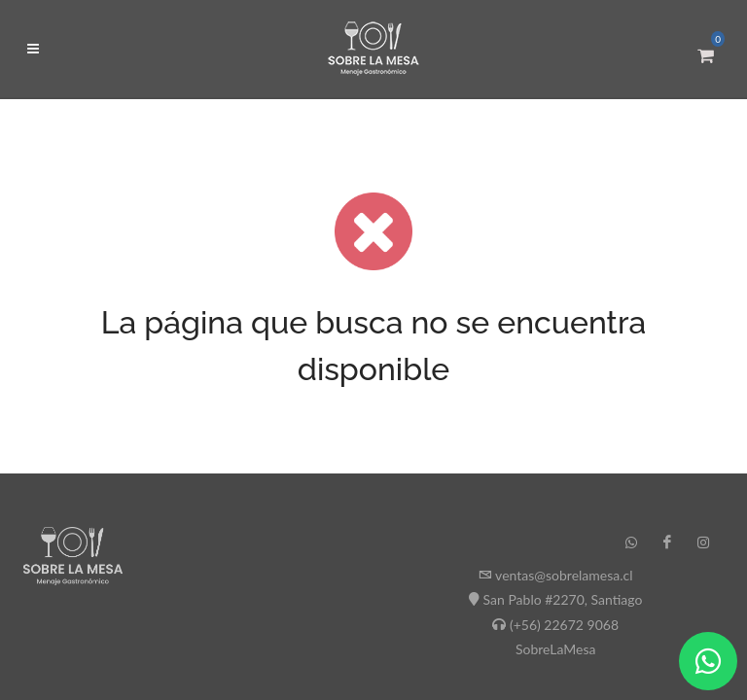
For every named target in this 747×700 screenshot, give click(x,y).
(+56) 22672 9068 (564, 625)
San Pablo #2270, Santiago (563, 599)
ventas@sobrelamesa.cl (564, 575)
